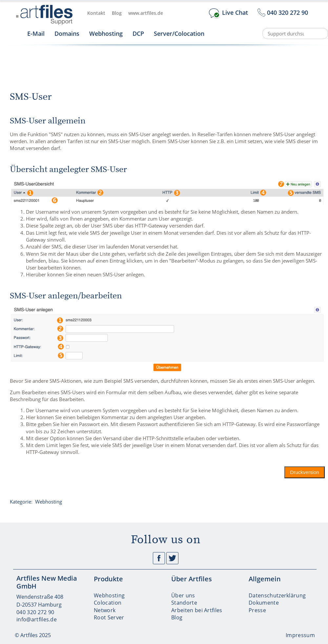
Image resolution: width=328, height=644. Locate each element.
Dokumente (264, 603)
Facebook (159, 558)
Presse (257, 610)
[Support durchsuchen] (295, 33)
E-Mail (36, 33)
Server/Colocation (179, 33)
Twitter (172, 558)
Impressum (300, 635)
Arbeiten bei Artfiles (197, 610)
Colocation (108, 603)
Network (105, 610)
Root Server (109, 617)
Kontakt (96, 13)
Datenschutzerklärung (277, 595)
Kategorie (20, 502)
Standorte (184, 603)
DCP (138, 33)
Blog (117, 13)
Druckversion (305, 472)
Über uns (183, 595)
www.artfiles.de (146, 13)
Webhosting (106, 33)
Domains (67, 33)
